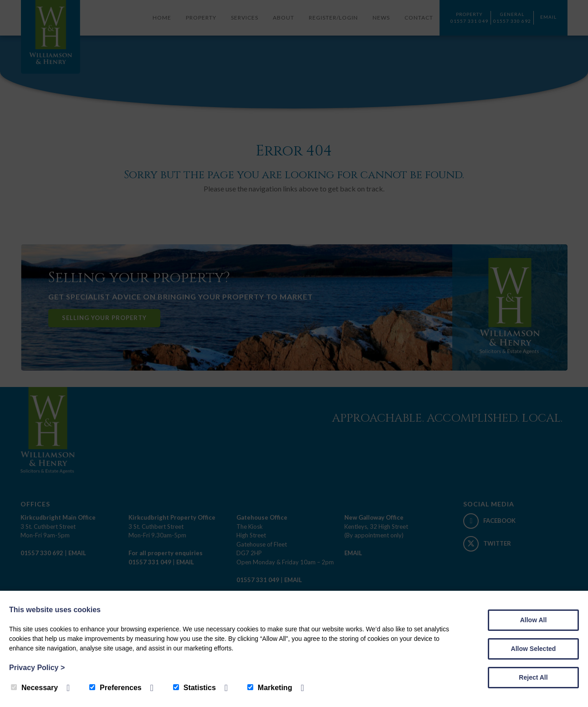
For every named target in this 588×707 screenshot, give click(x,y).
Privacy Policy (37, 668)
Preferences (115, 688)
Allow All (534, 620)
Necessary (34, 688)
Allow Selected (534, 649)
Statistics (194, 688)
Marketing (270, 688)
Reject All (533, 677)
